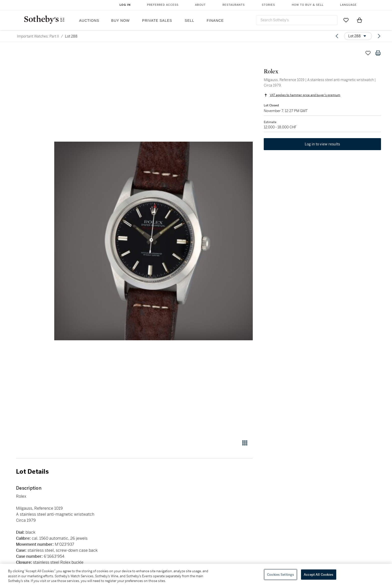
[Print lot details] (378, 53)
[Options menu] (358, 36)
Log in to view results (322, 146)
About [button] (200, 5)
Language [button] (348, 5)
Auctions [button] (89, 21)
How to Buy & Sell (308, 5)
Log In (125, 5)
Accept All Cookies (318, 574)
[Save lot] (368, 53)
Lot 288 (71, 36)
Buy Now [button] (120, 21)
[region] (196, 575)
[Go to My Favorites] (346, 20)
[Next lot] (379, 36)
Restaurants (234, 5)
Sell (189, 21)
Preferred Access (163, 5)
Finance (215, 21)
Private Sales (157, 21)
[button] (153, 241)
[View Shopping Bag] (359, 20)
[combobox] (297, 20)
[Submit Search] (332, 20)
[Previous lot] (337, 36)
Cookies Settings (280, 574)
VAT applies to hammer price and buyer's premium (304, 96)
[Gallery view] (245, 443)
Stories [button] (268, 5)
